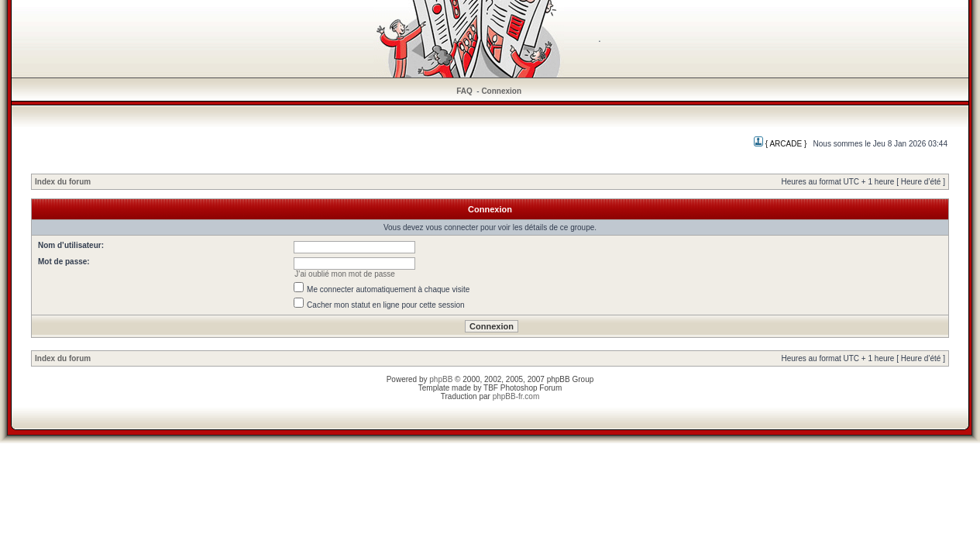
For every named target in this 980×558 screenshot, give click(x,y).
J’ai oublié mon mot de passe (345, 274)
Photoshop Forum (531, 388)
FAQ (464, 91)
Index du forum (63, 182)
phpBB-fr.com (516, 396)
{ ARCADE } (780, 144)
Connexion (501, 91)
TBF (491, 388)
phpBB (441, 379)
